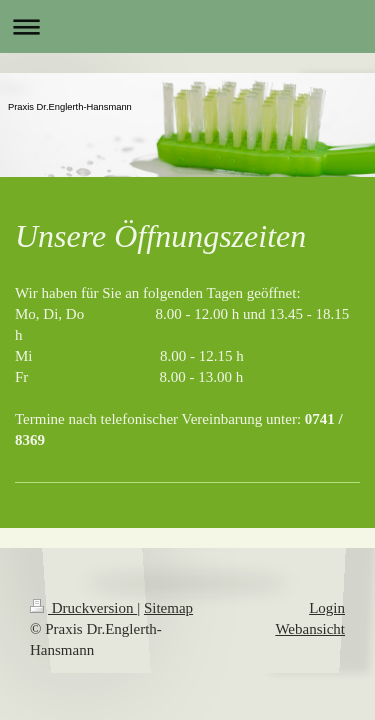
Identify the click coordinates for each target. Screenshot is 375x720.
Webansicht (310, 629)
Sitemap (168, 608)
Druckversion (83, 608)
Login (327, 608)
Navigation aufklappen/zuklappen (187, 26)
